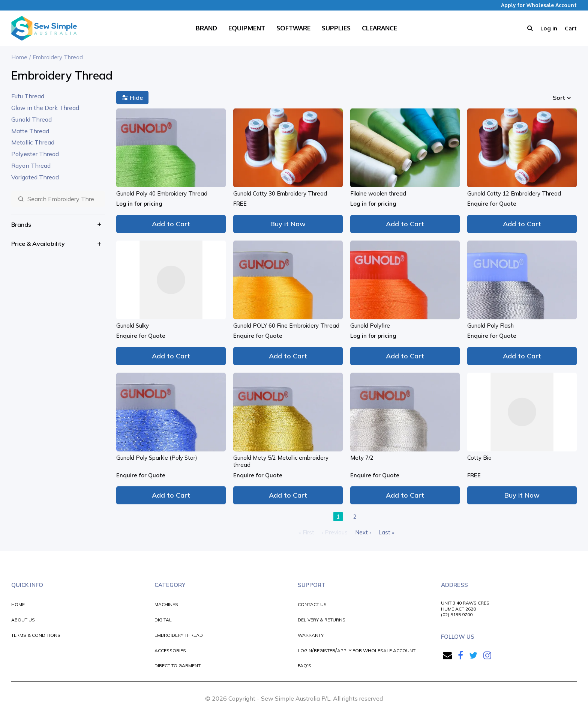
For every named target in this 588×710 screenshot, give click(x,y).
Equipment (247, 28)
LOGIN (305, 651)
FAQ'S (304, 666)
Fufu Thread (28, 96)
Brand (206, 28)
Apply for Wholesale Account (539, 5)
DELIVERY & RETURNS (322, 620)
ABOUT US (23, 620)
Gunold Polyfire (370, 326)
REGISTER (325, 651)
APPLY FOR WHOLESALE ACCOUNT (376, 651)
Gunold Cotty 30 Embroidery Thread (280, 193)
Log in (549, 28)
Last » (386, 532)
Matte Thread (30, 131)
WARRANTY (311, 635)
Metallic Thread (33, 142)
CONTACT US (312, 604)
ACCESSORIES (170, 651)
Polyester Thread (35, 154)
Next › (363, 532)
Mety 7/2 (362, 458)
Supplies (336, 28)
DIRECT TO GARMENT (178, 666)
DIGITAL (163, 620)
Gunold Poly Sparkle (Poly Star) (157, 458)
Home (19, 57)
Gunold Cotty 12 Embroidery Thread (514, 193)
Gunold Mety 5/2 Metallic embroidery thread (281, 461)
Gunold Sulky (133, 326)
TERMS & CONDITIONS (36, 635)
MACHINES (166, 604)
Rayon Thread (31, 165)
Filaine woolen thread (378, 193)
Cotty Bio (479, 458)
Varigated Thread (35, 177)
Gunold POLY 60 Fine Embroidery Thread (286, 326)
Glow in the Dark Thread (45, 108)
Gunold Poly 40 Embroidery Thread (162, 193)
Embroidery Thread (58, 57)
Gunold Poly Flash (490, 326)
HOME (18, 604)
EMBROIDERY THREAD (179, 635)
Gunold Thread (31, 119)
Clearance (379, 28)
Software (293, 28)
